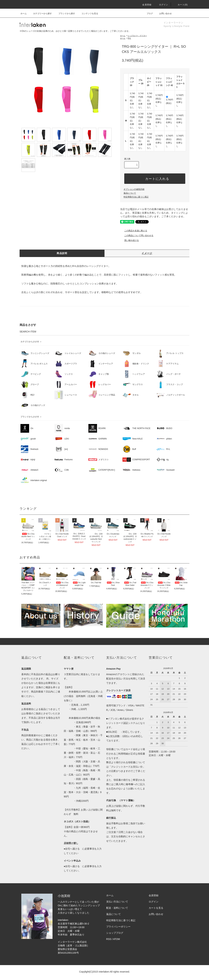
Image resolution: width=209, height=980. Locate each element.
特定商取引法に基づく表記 (136, 197)
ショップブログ (115, 933)
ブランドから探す (65, 14)
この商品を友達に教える (134, 231)
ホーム (24, 14)
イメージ (147, 253)
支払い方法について (117, 902)
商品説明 (62, 253)
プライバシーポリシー (118, 927)
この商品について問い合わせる (137, 236)
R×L (129, 38)
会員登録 (145, 5)
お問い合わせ (163, 14)
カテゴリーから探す (40, 14)
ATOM (117, 939)
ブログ (148, 14)
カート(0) (181, 5)
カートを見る (156, 908)
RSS (109, 939)
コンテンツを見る (88, 14)
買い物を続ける (129, 240)
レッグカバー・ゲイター (137, 36)
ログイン (162, 5)
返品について (130, 193)
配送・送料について (117, 908)
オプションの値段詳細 (134, 189)
